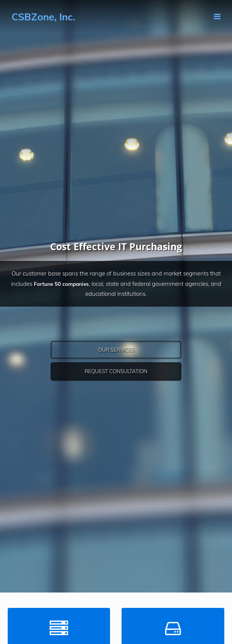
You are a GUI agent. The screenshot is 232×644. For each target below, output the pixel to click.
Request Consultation (116, 371)
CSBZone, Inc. (43, 17)
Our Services (116, 349)
